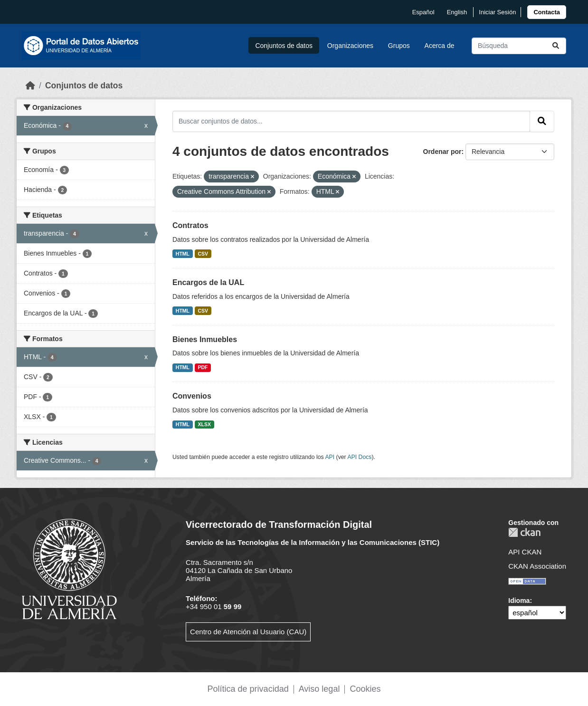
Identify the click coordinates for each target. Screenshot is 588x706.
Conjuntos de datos (284, 46)
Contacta (547, 12)
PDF (203, 367)
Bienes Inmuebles (205, 339)
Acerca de (440, 46)
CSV (203, 254)
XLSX (204, 424)
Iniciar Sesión (497, 12)
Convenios (192, 396)
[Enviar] (556, 46)
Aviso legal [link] (319, 689)
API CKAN (525, 552)
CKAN (524, 532)
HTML (183, 254)
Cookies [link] (365, 689)
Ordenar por (442, 152)
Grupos (399, 46)
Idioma (519, 601)
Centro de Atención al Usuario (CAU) (248, 632)
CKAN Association (537, 566)
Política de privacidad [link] (248, 689)
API (330, 457)
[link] (547, 12)
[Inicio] (30, 86)
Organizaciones (350, 46)
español (423, 12)
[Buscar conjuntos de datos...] (519, 46)
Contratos (190, 225)
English (457, 12)
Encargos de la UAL (208, 282)
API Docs (359, 457)
